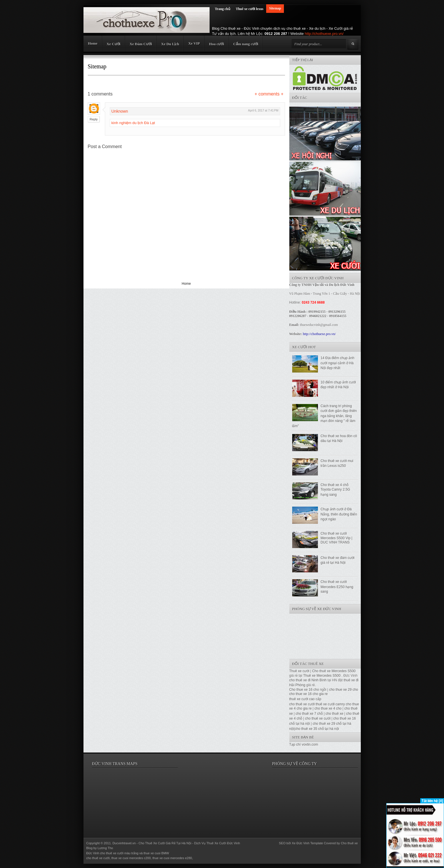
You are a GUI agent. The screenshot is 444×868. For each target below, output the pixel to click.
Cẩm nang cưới (246, 44)
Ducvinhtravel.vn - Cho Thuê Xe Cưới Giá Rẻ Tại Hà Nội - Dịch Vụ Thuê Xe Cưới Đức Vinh (176, 843)
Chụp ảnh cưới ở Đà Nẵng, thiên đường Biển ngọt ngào (339, 514)
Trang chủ (223, 9)
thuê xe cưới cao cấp (305, 699)
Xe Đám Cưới (141, 44)
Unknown (120, 111)
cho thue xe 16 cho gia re (309, 694)
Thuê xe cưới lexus (250, 9)
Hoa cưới (217, 44)
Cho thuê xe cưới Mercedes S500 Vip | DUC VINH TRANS (336, 538)
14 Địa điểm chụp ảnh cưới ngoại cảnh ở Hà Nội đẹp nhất (337, 363)
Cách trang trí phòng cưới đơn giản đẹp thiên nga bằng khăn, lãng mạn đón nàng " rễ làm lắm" (325, 416)
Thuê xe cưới (299, 671)
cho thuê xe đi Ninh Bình (308, 680)
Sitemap (275, 8)
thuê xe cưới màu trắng (122, 853)
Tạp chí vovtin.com (304, 744)
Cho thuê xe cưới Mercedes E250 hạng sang (337, 587)
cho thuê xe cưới (302, 704)
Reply (94, 119)
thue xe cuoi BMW (156, 853)
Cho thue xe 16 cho (304, 690)
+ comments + (269, 94)
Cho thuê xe (349, 843)
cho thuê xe (335, 714)
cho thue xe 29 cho (344, 690)
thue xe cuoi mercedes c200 (131, 858)
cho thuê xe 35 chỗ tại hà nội (317, 729)
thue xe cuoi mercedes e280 (172, 858)
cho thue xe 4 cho (328, 708)
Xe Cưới (114, 44)
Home (93, 43)
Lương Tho (105, 848)
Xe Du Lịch (170, 44)
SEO (282, 843)
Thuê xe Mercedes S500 (322, 676)
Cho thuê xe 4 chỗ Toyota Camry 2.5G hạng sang (335, 490)
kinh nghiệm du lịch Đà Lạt (133, 123)
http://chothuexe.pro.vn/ (324, 34)
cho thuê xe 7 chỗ (309, 714)
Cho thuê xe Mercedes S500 (334, 671)
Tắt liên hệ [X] (432, 801)
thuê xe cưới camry (330, 704)
